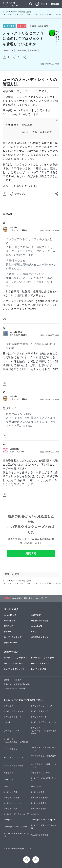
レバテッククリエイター (43, 658)
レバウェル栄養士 (39, 803)
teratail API (36, 626)
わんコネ (35, 814)
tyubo (57, 33)
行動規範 (8, 684)
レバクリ (8, 786)
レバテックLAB (39, 669)
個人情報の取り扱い (22, 684)
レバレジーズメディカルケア (17, 814)
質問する (31, 553)
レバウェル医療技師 (40, 798)
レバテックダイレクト (14, 669)
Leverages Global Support (43, 820)
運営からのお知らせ (40, 621)
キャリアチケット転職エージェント (44, 766)
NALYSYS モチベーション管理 (17, 835)
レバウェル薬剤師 (39, 809)
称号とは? (8, 626)
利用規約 (18, 680)
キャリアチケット (12, 749)
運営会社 (8, 680)
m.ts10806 (16, 332)
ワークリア (9, 780)
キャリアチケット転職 (14, 766)
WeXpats (8, 820)
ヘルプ (34, 632)
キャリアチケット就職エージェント (44, 749)
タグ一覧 (8, 632)
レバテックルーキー (13, 663)
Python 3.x (9, 50)
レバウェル (36, 786)
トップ (5, 12)
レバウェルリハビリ (13, 803)
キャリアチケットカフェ (15, 757)
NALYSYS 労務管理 (40, 835)
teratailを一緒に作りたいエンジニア (30, 598)
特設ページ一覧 (11, 643)
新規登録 (55, 4)
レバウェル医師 (11, 809)
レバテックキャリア (41, 663)
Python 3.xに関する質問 (21, 12)
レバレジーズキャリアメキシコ (44, 827)
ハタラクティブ (11, 773)
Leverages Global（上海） (16, 826)
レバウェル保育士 (12, 798)
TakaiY (14, 228)
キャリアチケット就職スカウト (44, 757)
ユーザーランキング (13, 637)
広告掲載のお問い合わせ (15, 689)
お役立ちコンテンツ (40, 637)
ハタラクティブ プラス (41, 773)
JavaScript (21, 50)
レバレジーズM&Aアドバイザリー (44, 780)
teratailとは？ (10, 615)
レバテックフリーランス (16, 658)
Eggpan (14, 449)
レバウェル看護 (38, 792)
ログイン (45, 4)
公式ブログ (36, 615)
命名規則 (33, 50)
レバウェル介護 (11, 792)
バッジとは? (9, 621)
